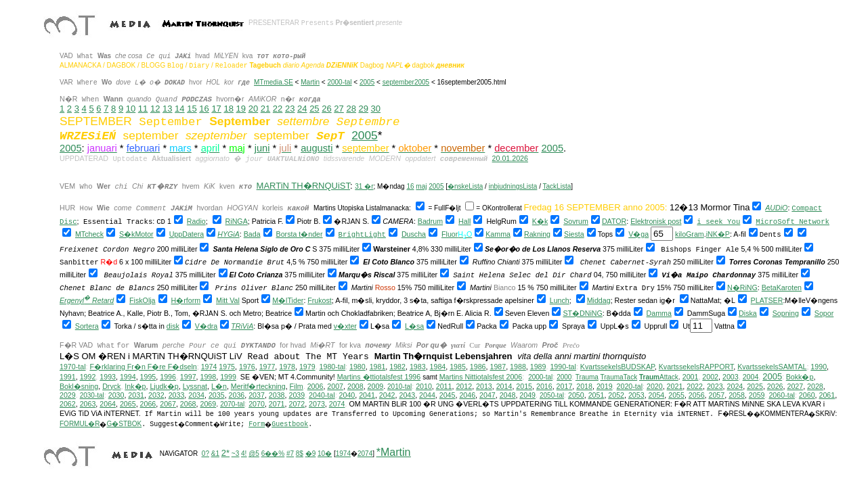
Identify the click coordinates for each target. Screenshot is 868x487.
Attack (659, 377)
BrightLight (362, 235)
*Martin (394, 452)
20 (253, 109)
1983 (418, 367)
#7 (290, 454)
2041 (367, 395)
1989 (538, 367)
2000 (564, 377)
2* (225, 453)
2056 (697, 395)
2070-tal (232, 404)
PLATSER (767, 300)
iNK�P (718, 234)
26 (326, 109)
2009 (376, 386)
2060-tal (782, 395)
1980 (357, 367)
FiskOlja (142, 300)
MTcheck (89, 234)
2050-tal (552, 395)
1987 (498, 367)
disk (173, 326)
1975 (227, 367)
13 (167, 109)
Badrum (430, 221)
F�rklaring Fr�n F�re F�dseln (143, 367)
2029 (68, 395)
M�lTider (288, 300)
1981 (378, 367)
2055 (676, 395)
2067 (168, 404)
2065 (128, 404)
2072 (297, 404)
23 (290, 109)
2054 (657, 395)
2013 (484, 386)
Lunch (560, 300)
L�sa (414, 326)
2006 (316, 386)
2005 (367, 82)
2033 (177, 395)
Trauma (587, 377)
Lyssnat (195, 386)
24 (302, 109)
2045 (448, 395)
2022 (695, 386)
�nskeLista (465, 186)
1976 (247, 367)
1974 (209, 367)
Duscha (414, 234)
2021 (675, 386)
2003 (731, 377)
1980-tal (333, 367)
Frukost (320, 300)
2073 (317, 404)
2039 (297, 395)
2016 (544, 386)
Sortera (87, 326)
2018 (584, 386)
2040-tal (322, 395)
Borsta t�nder (300, 234)
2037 (257, 395)
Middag (599, 300)
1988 (518, 367)
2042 (387, 395)
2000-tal (339, 82)
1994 (128, 377)
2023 (715, 386)
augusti (317, 148)
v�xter (345, 326)
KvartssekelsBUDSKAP (617, 367)
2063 (88, 404)
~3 (235, 454)
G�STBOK (124, 424)
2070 (257, 404)
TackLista (557, 186)
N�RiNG (742, 287)
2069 (208, 404)
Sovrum (576, 221)
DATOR (614, 221)
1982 (397, 367)
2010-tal (399, 387)
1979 (307, 367)
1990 (819, 367)
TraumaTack (619, 377)
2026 (775, 386)
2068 (188, 404)
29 (364, 109)
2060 (807, 395)
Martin (310, 82)
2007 (335, 386)
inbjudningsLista (513, 186)
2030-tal (92, 395)
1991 (68, 377)
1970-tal (73, 367)
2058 (737, 395)
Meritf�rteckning (258, 386)
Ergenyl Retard (87, 300)
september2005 (406, 82)
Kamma (498, 234)
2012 (464, 386)
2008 (355, 386)
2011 (444, 386)
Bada (252, 234)
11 (143, 109)
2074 (337, 404)
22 (278, 109)
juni (262, 148)
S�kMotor (136, 234)
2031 (136, 395)
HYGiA (229, 234)
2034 (196, 395)
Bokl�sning (79, 386)
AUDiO (776, 208)
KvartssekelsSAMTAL (772, 367)
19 (241, 109)
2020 (655, 386)
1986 (478, 367)
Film (297, 386)
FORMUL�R (80, 424)
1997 (188, 377)
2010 (424, 386)
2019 (605, 386)
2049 (527, 395)
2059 (757, 395)
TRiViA (242, 326)
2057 (717, 395)
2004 (751, 377)
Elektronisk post (656, 221)
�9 (311, 454)
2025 (755, 386)
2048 (508, 395)
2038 (277, 395)
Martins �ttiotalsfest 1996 (379, 377)
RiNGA (237, 221)
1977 (267, 367)
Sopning (786, 313)
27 (339, 109)
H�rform (186, 300)
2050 (576, 395)
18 (228, 109)
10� (325, 454)
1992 (88, 377)
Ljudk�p (164, 386)
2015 (524, 386)
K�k (540, 221)
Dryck (111, 386)
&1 (215, 454)
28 (351, 109)
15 (192, 109)
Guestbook (290, 424)
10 (131, 109)
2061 (827, 395)
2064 (108, 404)
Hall (464, 221)
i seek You (718, 222)
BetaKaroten (782, 287)
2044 (427, 395)
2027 (795, 386)
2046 (467, 395)
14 (179, 109)
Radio (196, 221)
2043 (407, 395)
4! (244, 454)
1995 (148, 377)
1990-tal (563, 367)
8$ (300, 454)
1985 (458, 367)
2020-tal (630, 386)
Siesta (574, 234)
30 (376, 109)
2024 (735, 386)
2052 (616, 395)
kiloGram (690, 234)
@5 (254, 454)
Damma (659, 313)
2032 (156, 395)
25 (314, 109)
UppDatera (187, 234)
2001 (691, 377)
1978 (287, 367)
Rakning (537, 234)
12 (155, 109)
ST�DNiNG (582, 313)
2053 (636, 395)
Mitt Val (228, 300)
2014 (504, 386)
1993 (108, 377)
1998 (209, 377)
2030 (116, 395)
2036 (237, 395)
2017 (565, 386)
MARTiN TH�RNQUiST (303, 186)
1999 (228, 377)
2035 (217, 395)
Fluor (450, 234)
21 (265, 109)
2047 (487, 395)
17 (216, 109)
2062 (68, 404)
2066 (148, 404)
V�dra (207, 326)
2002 (710, 377)
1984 (438, 367)
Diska (748, 313)
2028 (815, 386)
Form (257, 424)
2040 (347, 395)
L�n (219, 386)
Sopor (824, 313)
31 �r (364, 186)
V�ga (638, 234)
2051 (596, 395)
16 (204, 109)
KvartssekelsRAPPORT (696, 367)
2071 (277, 404)
